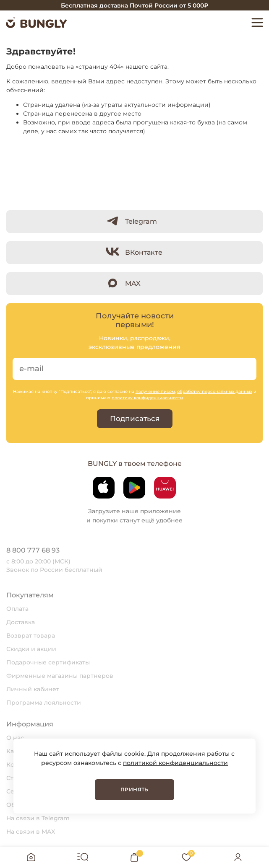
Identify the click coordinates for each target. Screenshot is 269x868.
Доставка (21, 622)
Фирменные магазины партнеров (60, 676)
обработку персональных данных (215, 391)
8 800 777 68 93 (33, 550)
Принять (134, 789)
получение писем (155, 391)
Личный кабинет (33, 689)
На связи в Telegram (38, 818)
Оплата (17, 609)
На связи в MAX (31, 832)
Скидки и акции (31, 649)
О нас (15, 738)
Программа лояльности (44, 703)
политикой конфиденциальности (175, 763)
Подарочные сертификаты (48, 662)
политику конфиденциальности (147, 398)
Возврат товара (31, 635)
